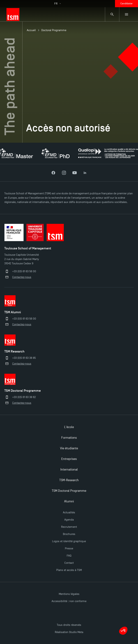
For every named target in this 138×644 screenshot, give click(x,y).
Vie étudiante (69, 448)
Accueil (31, 30)
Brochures (69, 534)
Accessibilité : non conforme (69, 601)
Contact (69, 563)
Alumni (69, 501)
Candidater (126, 4)
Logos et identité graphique (69, 541)
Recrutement (69, 527)
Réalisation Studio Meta (69, 632)
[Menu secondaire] (126, 14)
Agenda (69, 520)
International (69, 470)
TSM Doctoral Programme (69, 491)
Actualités (69, 512)
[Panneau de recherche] (112, 14)
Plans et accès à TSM (69, 570)
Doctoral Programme (54, 30)
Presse (69, 548)
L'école (69, 427)
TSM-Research (69, 480)
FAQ (69, 556)
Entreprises (69, 459)
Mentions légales (69, 594)
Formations (69, 438)
